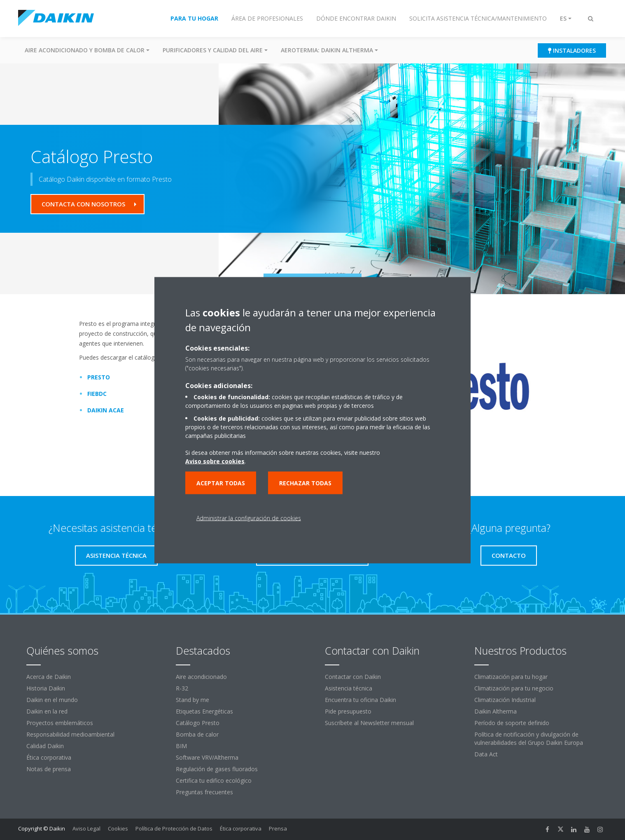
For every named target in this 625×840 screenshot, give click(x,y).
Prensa (278, 828)
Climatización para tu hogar (511, 677)
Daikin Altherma (496, 711)
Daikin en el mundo (52, 700)
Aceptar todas (221, 483)
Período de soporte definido (512, 723)
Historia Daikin (46, 688)
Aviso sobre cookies (215, 461)
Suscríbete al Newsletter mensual (369, 723)
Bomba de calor (197, 734)
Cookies (118, 828)
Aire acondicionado (201, 677)
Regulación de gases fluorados (217, 769)
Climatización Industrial (505, 700)
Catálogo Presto (198, 723)
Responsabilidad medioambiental (70, 734)
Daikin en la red (47, 711)
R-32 (182, 688)
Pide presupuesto (348, 711)
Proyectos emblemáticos (60, 723)
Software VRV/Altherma (207, 757)
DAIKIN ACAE (103, 410)
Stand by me (192, 700)
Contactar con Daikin (353, 677)
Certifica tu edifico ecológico (214, 780)
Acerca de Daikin (49, 677)
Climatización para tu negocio (514, 688)
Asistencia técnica (349, 688)
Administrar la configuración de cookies (249, 518)
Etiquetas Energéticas (204, 711)
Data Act (486, 754)
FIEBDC (94, 394)
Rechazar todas (305, 483)
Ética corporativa (49, 757)
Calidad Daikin (45, 746)
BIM (181, 746)
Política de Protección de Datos (174, 828)
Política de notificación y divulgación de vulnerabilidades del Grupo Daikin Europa (529, 738)
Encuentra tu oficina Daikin (360, 700)
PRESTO (96, 377)
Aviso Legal (86, 828)
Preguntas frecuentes (204, 792)
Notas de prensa (49, 769)
